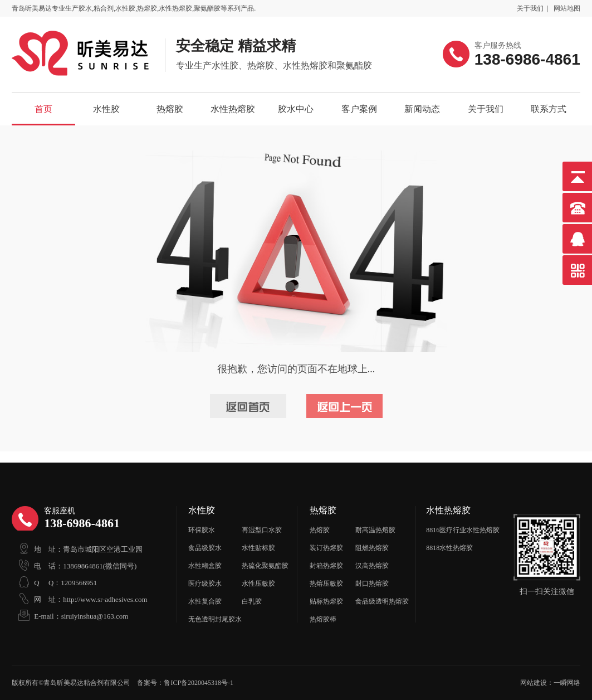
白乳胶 (252, 601)
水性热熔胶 (233, 109)
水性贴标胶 (258, 548)
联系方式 (549, 109)
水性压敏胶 (258, 584)
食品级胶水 (205, 548)
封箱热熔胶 (326, 566)
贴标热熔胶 (326, 601)
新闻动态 (422, 109)
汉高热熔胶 (372, 566)
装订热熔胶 (326, 548)
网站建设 (534, 683)
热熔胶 (170, 109)
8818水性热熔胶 (449, 548)
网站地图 (567, 8)
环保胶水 (202, 530)
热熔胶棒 (323, 619)
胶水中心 (296, 109)
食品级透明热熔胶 (382, 601)
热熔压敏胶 (326, 584)
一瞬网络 (567, 683)
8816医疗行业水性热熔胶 (463, 530)
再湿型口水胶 (262, 530)
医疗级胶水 (205, 584)
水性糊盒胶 (205, 566)
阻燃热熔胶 (372, 548)
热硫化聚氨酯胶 (265, 566)
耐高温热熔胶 (375, 530)
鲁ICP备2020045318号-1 (199, 683)
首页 (43, 109)
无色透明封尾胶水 (215, 619)
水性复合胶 (205, 601)
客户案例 (359, 109)
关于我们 (530, 8)
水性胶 (106, 109)
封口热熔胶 (372, 584)
